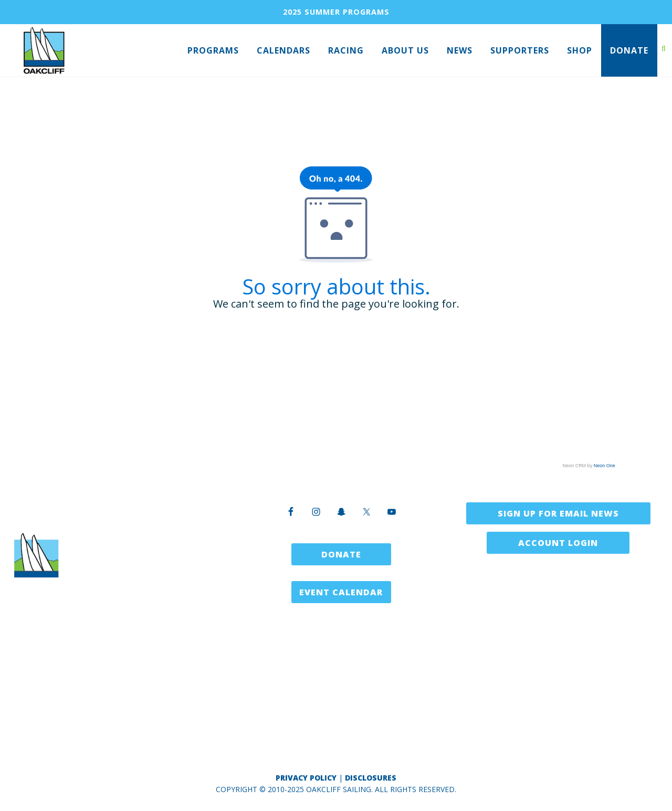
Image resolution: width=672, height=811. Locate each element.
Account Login (558, 543)
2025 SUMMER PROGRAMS (336, 12)
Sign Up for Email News (558, 513)
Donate (341, 554)
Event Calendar (341, 592)
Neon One (605, 466)
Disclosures (371, 778)
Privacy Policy (306, 778)
